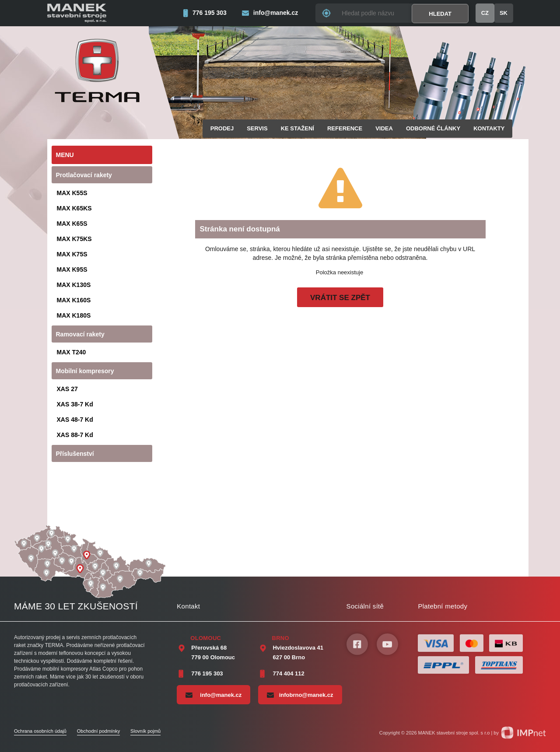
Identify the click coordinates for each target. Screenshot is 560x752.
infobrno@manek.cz (300, 695)
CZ (485, 13)
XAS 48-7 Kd (75, 420)
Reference (345, 128)
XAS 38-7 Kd (75, 404)
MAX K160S (74, 300)
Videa (384, 128)
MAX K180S (74, 315)
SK (504, 13)
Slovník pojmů (145, 731)
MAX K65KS (74, 208)
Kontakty (489, 128)
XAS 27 (67, 389)
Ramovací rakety (80, 334)
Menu (65, 155)
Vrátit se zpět (340, 298)
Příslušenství (75, 454)
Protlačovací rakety (84, 175)
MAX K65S (72, 224)
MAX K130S (74, 285)
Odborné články (433, 128)
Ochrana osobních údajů (40, 731)
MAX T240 (72, 352)
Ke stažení (297, 128)
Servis (257, 128)
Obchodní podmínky (98, 731)
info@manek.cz (213, 695)
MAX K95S (72, 269)
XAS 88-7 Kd (75, 435)
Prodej (222, 128)
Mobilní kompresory (85, 371)
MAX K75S (72, 254)
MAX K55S (72, 193)
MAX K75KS (74, 239)
